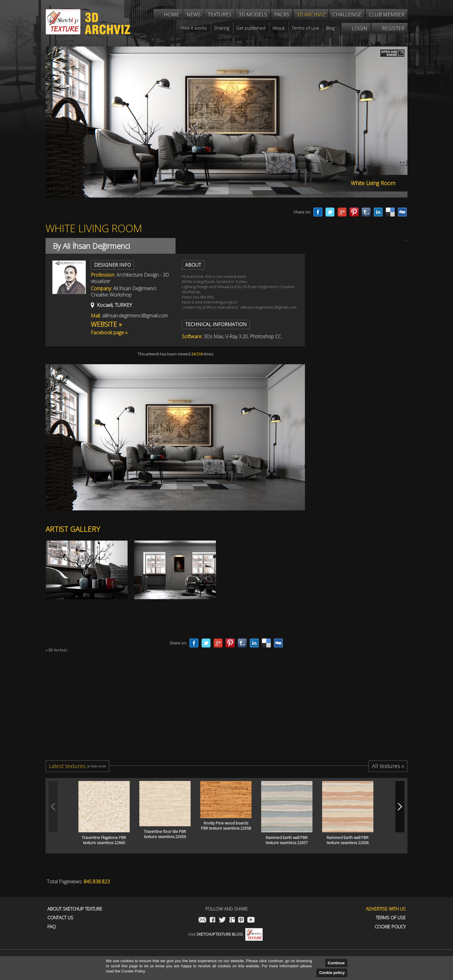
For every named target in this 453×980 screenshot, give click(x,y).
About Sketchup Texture (75, 909)
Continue (336, 963)
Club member (387, 14)
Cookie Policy (390, 927)
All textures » (388, 766)
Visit (225, 934)
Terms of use (391, 918)
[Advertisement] (362, 399)
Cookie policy (332, 973)
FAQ (52, 927)
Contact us (60, 918)
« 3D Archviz (56, 650)
